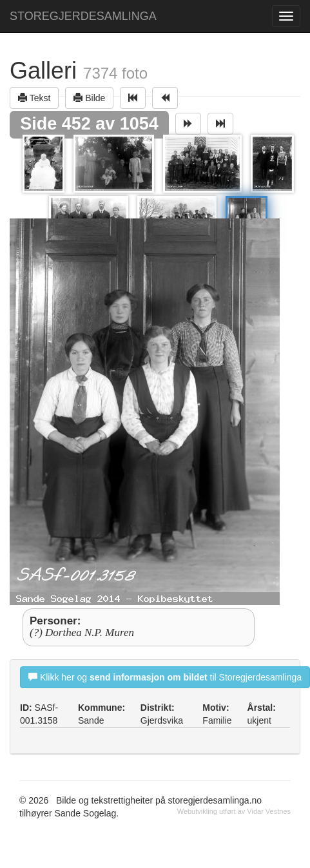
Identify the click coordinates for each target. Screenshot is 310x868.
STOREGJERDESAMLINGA (83, 16)
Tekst (34, 98)
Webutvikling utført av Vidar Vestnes (234, 811)
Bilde (89, 98)
